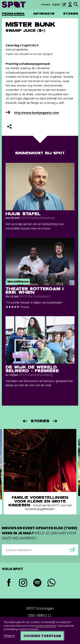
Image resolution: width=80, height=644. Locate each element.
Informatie (44, 14)
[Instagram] (23, 583)
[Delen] (9, 126)
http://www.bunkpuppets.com (37, 113)
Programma (13, 14)
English (56, 4)
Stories (71, 14)
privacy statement (46, 626)
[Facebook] (9, 583)
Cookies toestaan (42, 636)
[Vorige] (25, 421)
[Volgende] (55, 421)
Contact (46, 4)
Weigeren (9, 636)
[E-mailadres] (40, 550)
